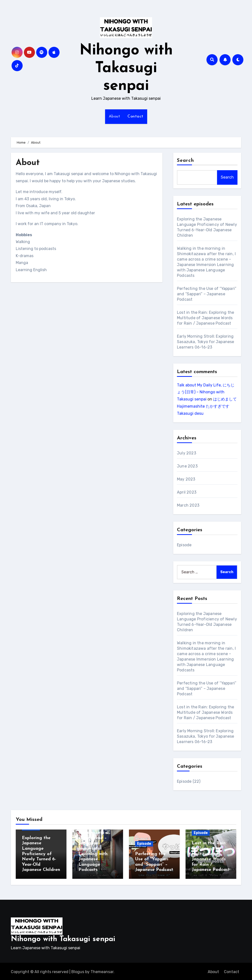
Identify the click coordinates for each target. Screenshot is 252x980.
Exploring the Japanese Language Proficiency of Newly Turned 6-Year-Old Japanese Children (41, 854)
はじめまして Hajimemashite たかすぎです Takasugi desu (207, 406)
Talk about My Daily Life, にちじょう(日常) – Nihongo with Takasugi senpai (206, 392)
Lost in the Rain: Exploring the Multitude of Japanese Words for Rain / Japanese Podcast (205, 318)
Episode (184, 545)
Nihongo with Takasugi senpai (126, 68)
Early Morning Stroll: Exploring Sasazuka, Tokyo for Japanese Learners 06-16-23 (206, 342)
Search (186, 161)
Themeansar (102, 971)
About (115, 116)
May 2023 (186, 479)
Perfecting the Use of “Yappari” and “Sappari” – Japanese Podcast (207, 294)
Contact (135, 116)
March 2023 (188, 505)
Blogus (78, 971)
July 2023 (187, 453)
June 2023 (187, 466)
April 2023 (187, 492)
